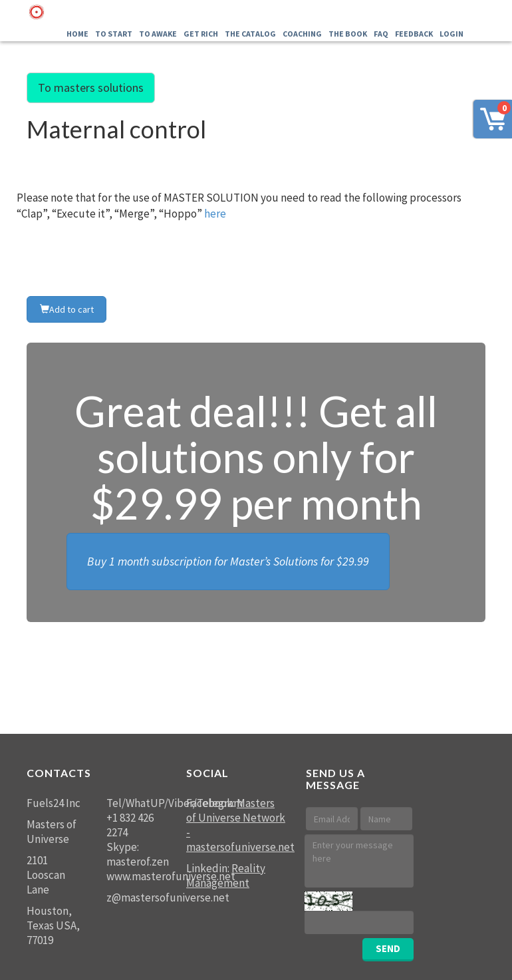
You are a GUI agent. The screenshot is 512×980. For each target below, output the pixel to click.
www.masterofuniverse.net (171, 876)
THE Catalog (250, 34)
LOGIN (451, 34)
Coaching (302, 34)
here (215, 214)
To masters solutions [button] (91, 87)
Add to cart (67, 309)
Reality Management (226, 876)
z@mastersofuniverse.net (168, 898)
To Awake (158, 34)
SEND (388, 948)
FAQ (381, 34)
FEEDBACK (414, 34)
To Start (114, 34)
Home (77, 34)
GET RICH (201, 34)
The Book (348, 34)
